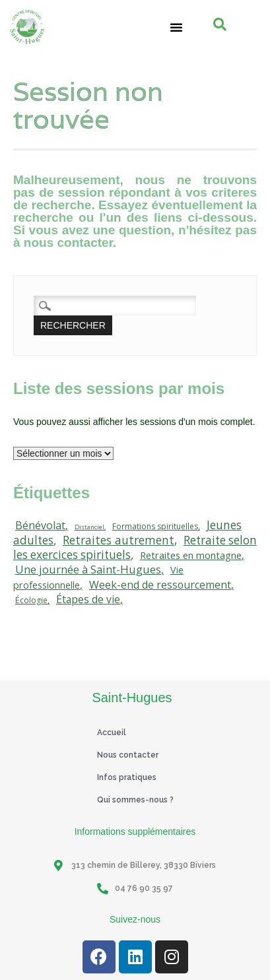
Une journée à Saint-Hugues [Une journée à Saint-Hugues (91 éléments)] (88, 569)
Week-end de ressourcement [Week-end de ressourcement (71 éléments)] (160, 585)
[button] (176, 27)
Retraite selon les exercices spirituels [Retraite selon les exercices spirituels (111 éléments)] (135, 547)
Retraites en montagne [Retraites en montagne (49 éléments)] (191, 555)
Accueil (112, 733)
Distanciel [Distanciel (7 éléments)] (89, 527)
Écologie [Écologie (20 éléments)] (31, 600)
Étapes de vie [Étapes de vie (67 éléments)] (88, 599)
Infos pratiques (127, 777)
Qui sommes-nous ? (135, 800)
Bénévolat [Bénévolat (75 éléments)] (40, 525)
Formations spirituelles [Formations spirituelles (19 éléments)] (155, 526)
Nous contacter (128, 755)
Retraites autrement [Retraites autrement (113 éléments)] (118, 540)
